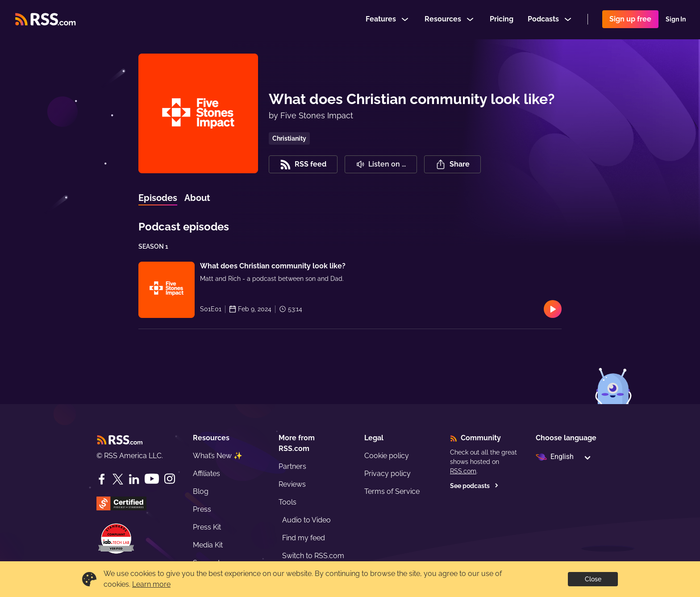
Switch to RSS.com (313, 556)
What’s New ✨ (218, 456)
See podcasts (474, 486)
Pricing (502, 19)
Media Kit (208, 545)
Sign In (676, 20)
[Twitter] (118, 479)
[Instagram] (170, 479)
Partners (292, 466)
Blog (201, 491)
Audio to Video (306, 520)
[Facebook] (102, 479)
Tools (287, 502)
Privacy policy (387, 474)
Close (593, 579)
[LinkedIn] (134, 479)
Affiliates (206, 474)
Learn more (151, 584)
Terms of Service (392, 491)
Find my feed (304, 538)
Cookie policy (387, 456)
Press (202, 509)
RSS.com (463, 471)
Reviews (292, 484)
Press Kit (207, 527)
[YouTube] (152, 479)
